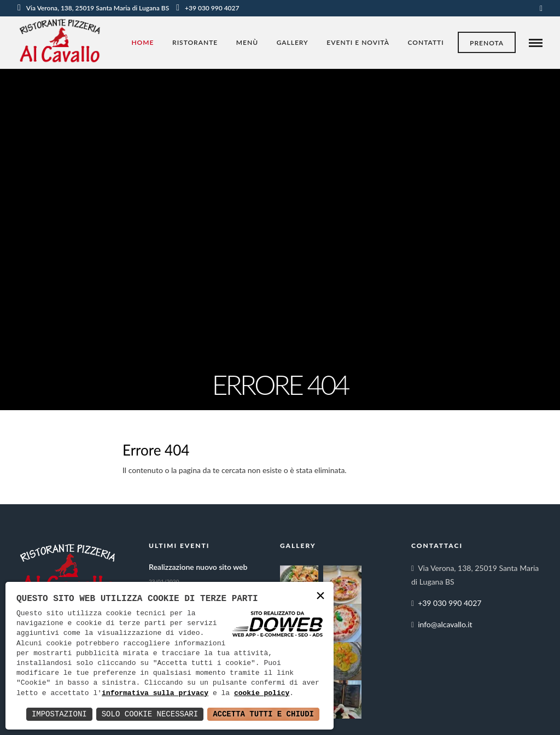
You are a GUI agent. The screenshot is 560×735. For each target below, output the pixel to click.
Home (142, 42)
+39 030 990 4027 (208, 8)
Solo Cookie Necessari (150, 714)
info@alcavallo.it (445, 624)
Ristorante (195, 42)
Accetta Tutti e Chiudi (263, 714)
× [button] (320, 596)
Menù (247, 42)
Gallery (293, 42)
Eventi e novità (358, 42)
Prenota (487, 43)
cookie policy (262, 693)
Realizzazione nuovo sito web (198, 567)
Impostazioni (59, 714)
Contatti (426, 42)
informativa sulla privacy (155, 693)
